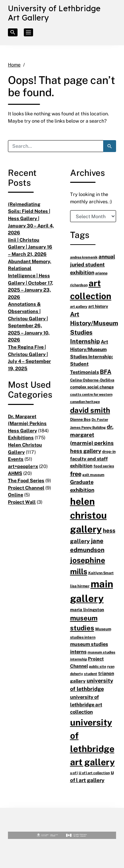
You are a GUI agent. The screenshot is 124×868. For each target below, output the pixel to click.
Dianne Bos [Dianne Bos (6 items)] (80, 419)
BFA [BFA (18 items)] (106, 372)
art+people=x (23, 466)
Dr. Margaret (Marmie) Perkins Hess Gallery (27, 423)
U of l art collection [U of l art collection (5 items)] (94, 773)
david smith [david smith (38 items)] (90, 410)
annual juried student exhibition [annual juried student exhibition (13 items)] (93, 264)
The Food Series (26, 480)
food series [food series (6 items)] (104, 466)
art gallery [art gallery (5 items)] (79, 306)
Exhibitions (21, 437)
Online (16, 495)
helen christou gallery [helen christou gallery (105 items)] (88, 515)
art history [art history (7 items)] (98, 306)
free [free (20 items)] (76, 474)
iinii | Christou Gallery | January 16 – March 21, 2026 (30, 247)
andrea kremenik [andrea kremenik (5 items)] (84, 257)
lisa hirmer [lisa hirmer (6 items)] (80, 586)
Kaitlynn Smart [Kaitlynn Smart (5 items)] (101, 573)
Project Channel (26, 488)
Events (16, 459)
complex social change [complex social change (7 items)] (92, 387)
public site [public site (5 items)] (98, 666)
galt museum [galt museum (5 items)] (93, 474)
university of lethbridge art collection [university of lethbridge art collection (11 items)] (86, 704)
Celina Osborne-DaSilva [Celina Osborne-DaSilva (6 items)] (92, 380)
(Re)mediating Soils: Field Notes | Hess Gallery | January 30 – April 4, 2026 (31, 218)
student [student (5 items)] (91, 673)
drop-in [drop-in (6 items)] (109, 451)
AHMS (15, 473)
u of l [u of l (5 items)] (74, 773)
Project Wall (22, 502)
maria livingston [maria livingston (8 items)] (87, 610)
